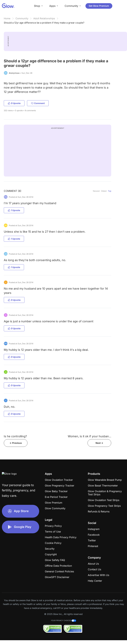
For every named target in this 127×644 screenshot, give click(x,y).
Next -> (99, 443)
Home (7, 18)
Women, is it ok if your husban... (89, 436)
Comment (38, 103)
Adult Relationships (44, 18)
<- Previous (16, 443)
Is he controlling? (15, 436)
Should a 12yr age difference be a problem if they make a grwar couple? (44, 23)
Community (22, 18)
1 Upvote (14, 210)
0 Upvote (14, 103)
